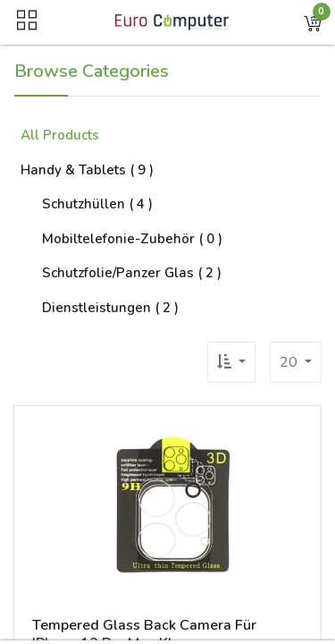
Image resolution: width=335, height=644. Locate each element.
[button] (313, 22)
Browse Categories (92, 71)
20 (290, 362)
